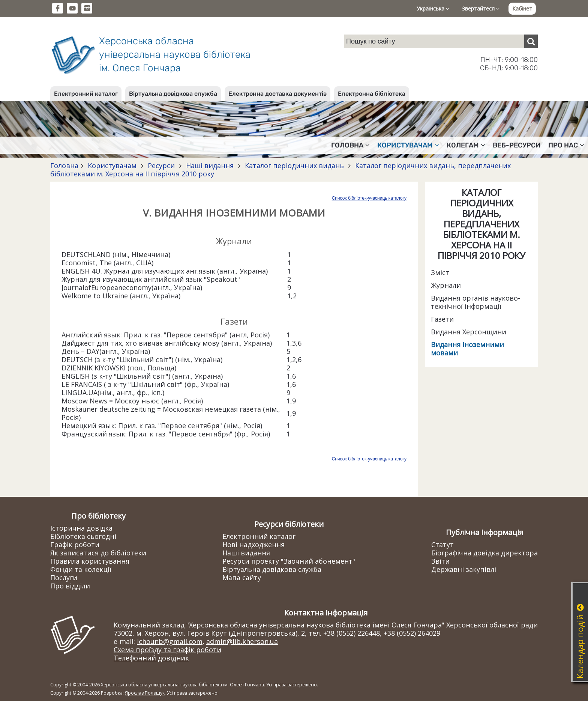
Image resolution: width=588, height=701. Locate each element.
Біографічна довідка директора (484, 553)
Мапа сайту (242, 578)
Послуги (64, 578)
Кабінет (522, 8)
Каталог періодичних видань (294, 165)
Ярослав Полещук (145, 693)
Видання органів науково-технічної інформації (475, 302)
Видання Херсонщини (469, 332)
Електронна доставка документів (277, 94)
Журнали (446, 285)
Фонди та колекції (81, 569)
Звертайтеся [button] (481, 8)
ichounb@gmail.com (170, 641)
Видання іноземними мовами (467, 349)
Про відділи (70, 586)
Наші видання (210, 165)
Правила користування (90, 561)
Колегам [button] (466, 145)
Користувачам (112, 165)
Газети (442, 319)
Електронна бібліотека (372, 94)
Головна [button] (350, 145)
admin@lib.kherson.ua (242, 641)
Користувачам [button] (408, 145)
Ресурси (161, 165)
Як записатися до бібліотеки (98, 553)
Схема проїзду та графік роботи (167, 650)
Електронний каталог (86, 94)
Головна (64, 165)
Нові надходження (253, 545)
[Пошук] (531, 41)
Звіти (440, 561)
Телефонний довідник (151, 658)
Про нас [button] (566, 145)
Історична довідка (81, 528)
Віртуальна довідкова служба (173, 94)
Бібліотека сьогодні (83, 536)
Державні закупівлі (464, 569)
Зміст (440, 272)
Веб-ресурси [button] (517, 145)
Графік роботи (75, 545)
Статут (442, 545)
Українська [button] (433, 8)
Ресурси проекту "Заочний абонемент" (289, 561)
